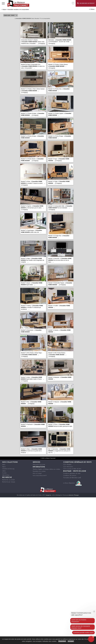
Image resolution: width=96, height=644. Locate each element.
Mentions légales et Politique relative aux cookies (46, 469)
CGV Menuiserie (68, 467)
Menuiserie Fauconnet (39, 464)
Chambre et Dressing (8, 469)
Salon (4, 464)
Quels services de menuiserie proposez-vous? (81, 627)
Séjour (4, 9)
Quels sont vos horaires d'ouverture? (79, 621)
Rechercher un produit (8, 480)
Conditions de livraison (70, 475)
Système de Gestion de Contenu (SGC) (39, 495)
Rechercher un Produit (86, 3)
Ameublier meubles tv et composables (18, 9)
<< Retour (92, 9)
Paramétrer (62, 641)
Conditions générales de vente (72, 473)
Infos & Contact (37, 473)
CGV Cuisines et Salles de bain (72, 469)
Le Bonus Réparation (69, 483)
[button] (91, 639)
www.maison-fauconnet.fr (40, 475)
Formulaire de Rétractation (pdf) (72, 478)
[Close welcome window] (94, 611)
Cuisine (4, 473)
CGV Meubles (67, 464)
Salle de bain (6, 475)
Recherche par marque (9, 482)
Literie (4, 471)
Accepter (71, 641)
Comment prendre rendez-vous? (83, 632)
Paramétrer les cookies (39, 471)
